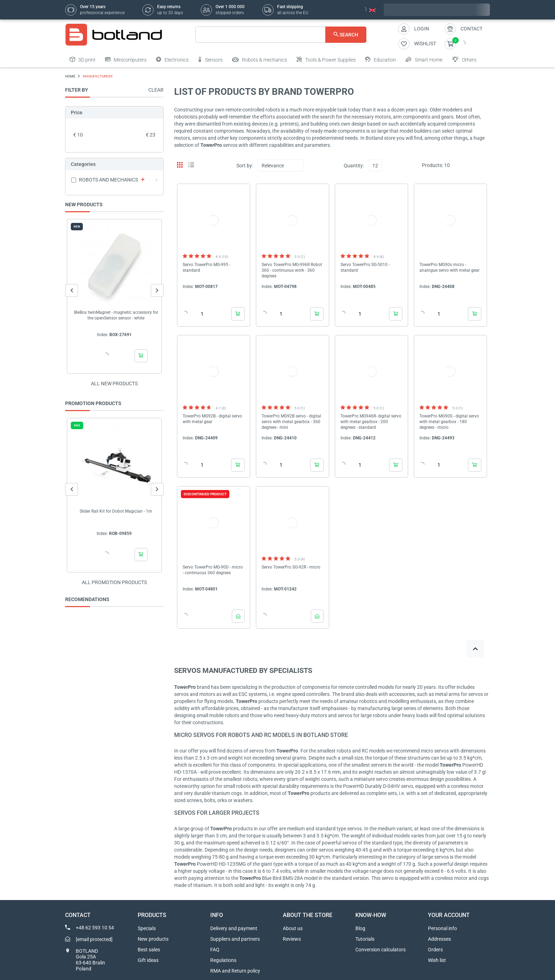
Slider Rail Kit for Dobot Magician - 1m (116, 511)
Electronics (172, 59)
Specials (147, 928)
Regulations (223, 960)
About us (293, 928)
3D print (83, 59)
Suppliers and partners (235, 939)
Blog (360, 928)
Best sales (149, 950)
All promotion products (114, 582)
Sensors (210, 59)
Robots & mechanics (260, 59)
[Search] (281, 35)
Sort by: (245, 166)
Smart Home (424, 59)
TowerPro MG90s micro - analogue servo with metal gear (450, 267)
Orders (435, 950)
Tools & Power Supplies (326, 59)
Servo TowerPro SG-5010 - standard (365, 267)
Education (381, 59)
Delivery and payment (234, 928)
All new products (114, 384)
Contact (471, 29)
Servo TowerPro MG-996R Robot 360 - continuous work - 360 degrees (292, 270)
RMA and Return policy (235, 971)
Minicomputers (126, 59)
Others (464, 59)
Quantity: (354, 166)
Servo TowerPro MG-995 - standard (207, 267)
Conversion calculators (381, 950)
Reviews (292, 939)
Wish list (437, 960)
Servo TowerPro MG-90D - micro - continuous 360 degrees (213, 570)
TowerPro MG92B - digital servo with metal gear (212, 419)
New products (153, 939)
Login (422, 29)
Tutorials (365, 939)
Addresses (439, 939)
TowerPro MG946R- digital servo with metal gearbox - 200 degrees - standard (371, 422)
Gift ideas (148, 960)
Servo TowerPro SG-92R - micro (291, 567)
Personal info (442, 928)
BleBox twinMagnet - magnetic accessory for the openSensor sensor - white (116, 315)
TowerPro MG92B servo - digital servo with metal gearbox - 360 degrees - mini (291, 422)
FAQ (215, 950)
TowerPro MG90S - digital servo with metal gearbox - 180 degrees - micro (449, 422)
